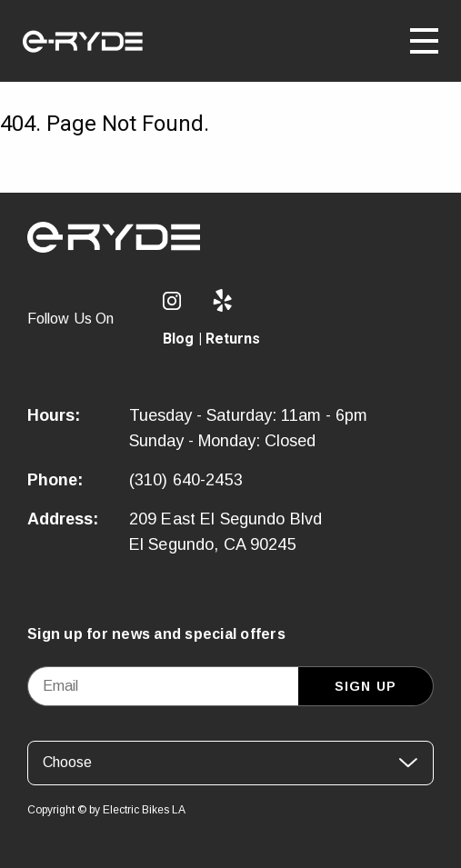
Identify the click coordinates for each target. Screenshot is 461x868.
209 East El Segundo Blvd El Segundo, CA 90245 (226, 532)
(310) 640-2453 (186, 480)
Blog (179, 339)
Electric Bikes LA (144, 810)
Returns (233, 339)
